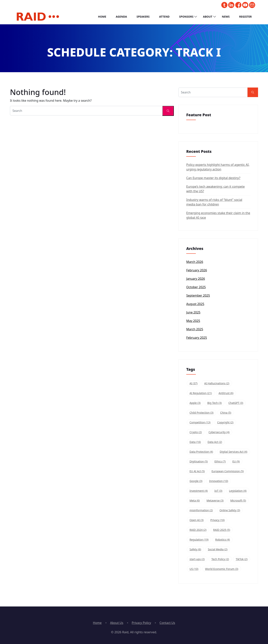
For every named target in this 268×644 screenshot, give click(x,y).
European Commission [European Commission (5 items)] (228, 471)
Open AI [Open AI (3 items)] (197, 520)
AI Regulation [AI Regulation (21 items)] (201, 393)
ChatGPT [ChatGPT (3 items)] (236, 403)
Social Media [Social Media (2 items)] (218, 549)
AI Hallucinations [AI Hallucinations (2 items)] (217, 383)
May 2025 (193, 321)
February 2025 (197, 338)
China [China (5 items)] (226, 413)
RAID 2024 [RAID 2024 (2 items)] (198, 530)
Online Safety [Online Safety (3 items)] (230, 510)
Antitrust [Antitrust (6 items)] (226, 393)
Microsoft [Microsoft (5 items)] (238, 500)
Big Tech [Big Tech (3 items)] (214, 403)
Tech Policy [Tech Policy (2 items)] (220, 559)
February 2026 (197, 270)
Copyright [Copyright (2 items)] (225, 422)
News (226, 17)
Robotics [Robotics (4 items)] (222, 540)
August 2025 (195, 304)
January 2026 (196, 279)
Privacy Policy (141, 623)
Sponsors (186, 17)
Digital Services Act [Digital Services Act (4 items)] (234, 452)
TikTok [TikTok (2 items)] (242, 559)
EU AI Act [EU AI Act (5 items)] (197, 471)
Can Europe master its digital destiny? (213, 178)
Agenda (121, 17)
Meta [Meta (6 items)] (195, 500)
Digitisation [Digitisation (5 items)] (199, 461)
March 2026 (195, 262)
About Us (117, 623)
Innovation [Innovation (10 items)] (219, 481)
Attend (164, 17)
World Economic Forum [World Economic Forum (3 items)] (222, 569)
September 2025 (198, 295)
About (208, 17)
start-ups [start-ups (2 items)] (197, 559)
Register (246, 17)
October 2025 (196, 287)
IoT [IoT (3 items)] (218, 491)
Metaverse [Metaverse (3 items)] (215, 500)
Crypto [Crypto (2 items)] (196, 432)
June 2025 (193, 312)
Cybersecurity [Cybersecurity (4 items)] (219, 432)
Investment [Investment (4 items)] (199, 491)
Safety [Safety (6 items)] (195, 549)
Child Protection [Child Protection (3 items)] (201, 413)
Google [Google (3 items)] (196, 481)
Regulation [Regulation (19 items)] (199, 540)
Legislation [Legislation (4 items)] (238, 491)
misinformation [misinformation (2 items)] (201, 510)
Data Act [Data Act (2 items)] (215, 442)
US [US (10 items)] (194, 569)
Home (102, 17)
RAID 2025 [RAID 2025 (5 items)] (222, 530)
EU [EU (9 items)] (236, 461)
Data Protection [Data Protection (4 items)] (201, 452)
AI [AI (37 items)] (194, 383)
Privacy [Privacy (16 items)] (218, 520)
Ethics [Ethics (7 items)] (220, 461)
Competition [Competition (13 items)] (200, 422)
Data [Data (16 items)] (195, 442)
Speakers (143, 17)
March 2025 (195, 329)
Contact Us (167, 623)
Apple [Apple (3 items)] (195, 403)
